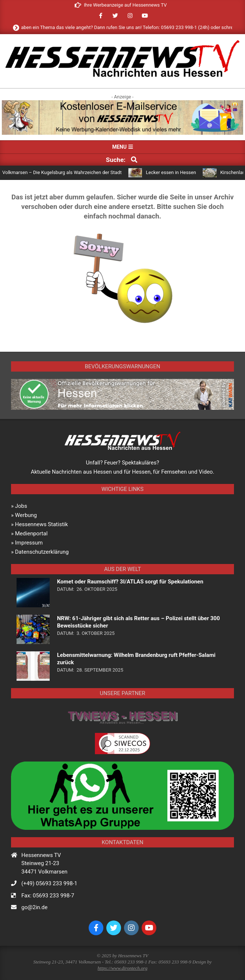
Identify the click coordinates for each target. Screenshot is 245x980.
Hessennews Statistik (42, 524)
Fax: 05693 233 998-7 (48, 896)
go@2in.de (34, 907)
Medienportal (31, 534)
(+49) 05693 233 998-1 (49, 883)
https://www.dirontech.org (122, 968)
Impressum (29, 543)
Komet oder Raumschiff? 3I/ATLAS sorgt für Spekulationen (130, 582)
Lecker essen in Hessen (174, 172)
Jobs (21, 506)
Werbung (26, 515)
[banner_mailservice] (122, 103)
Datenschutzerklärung (42, 552)
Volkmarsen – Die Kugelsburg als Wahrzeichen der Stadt (65, 172)
